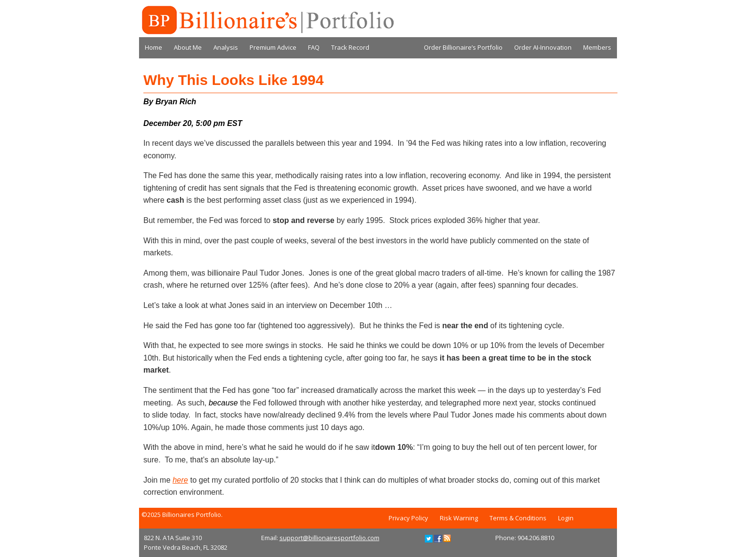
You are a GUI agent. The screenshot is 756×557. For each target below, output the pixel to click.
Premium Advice (273, 47)
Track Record (350, 47)
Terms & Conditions (518, 518)
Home (154, 47)
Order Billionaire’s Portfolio (463, 47)
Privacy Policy (408, 518)
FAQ (314, 47)
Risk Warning (459, 518)
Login (566, 518)
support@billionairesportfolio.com (329, 538)
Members (597, 47)
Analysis (226, 47)
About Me (188, 47)
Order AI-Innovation (543, 47)
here (180, 480)
